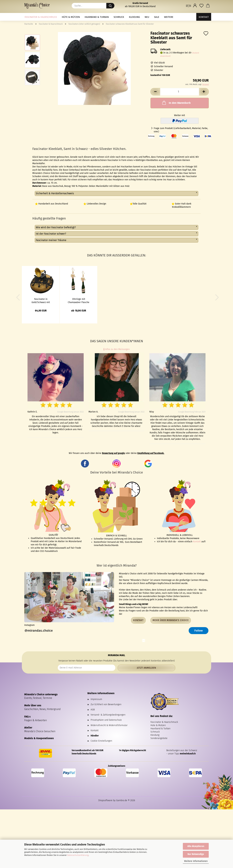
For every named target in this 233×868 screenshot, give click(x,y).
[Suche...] (110, 6)
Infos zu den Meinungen (117, 349)
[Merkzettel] (201, 6)
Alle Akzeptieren (196, 846)
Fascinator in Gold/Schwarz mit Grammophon (41, 300)
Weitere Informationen (196, 861)
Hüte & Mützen (71, 17)
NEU (147, 17)
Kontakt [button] (138, 620)
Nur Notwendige (196, 854)
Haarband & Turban (97, 17)
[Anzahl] (180, 92)
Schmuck (119, 17)
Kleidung (134, 17)
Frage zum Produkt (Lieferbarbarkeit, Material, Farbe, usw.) (181, 130)
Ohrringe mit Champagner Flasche (79, 300)
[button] (189, 6)
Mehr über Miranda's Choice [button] (171, 620)
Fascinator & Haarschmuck (41, 17)
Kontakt (204, 17)
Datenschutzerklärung (78, 855)
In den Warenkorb (176, 103)
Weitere (169, 17)
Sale (157, 17)
